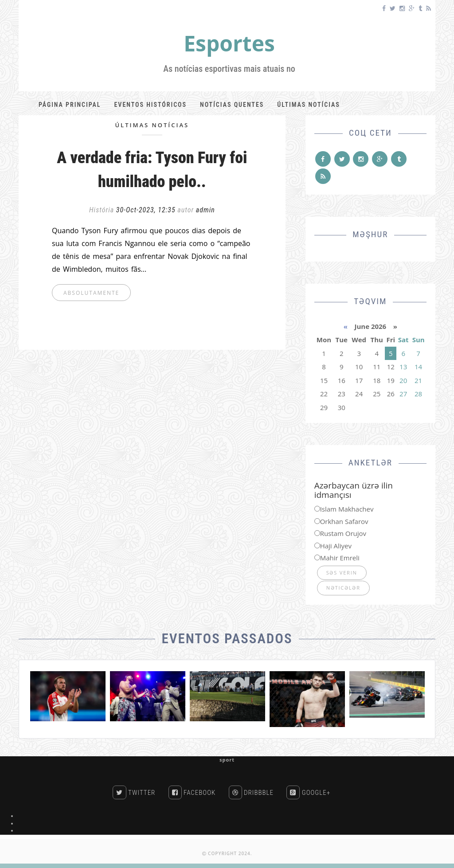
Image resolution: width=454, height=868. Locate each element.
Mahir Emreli (340, 558)
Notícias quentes (232, 105)
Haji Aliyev (336, 546)
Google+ (308, 793)
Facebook (192, 793)
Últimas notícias (309, 105)
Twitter (134, 793)
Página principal (70, 105)
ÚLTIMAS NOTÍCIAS (152, 125)
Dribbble (251, 793)
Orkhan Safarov (344, 521)
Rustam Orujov (343, 533)
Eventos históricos (150, 105)
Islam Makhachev (347, 509)
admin (205, 210)
